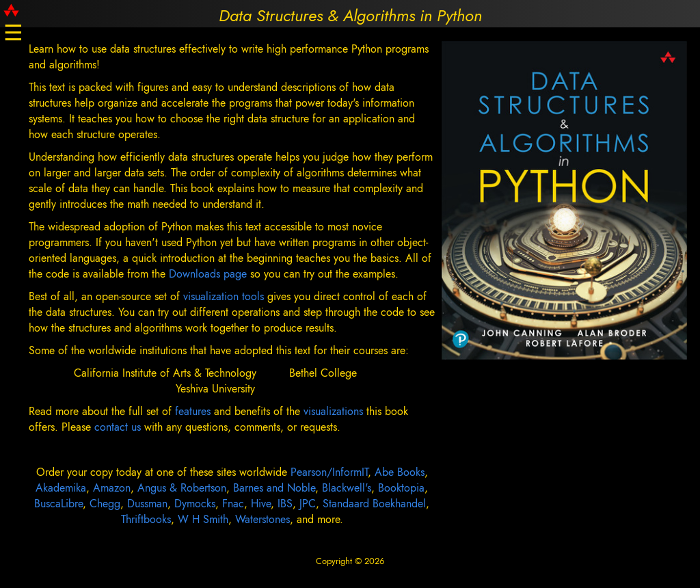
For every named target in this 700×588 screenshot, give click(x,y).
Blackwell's (347, 488)
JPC (308, 504)
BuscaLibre (58, 504)
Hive (261, 504)
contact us (119, 427)
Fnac (233, 504)
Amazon (112, 488)
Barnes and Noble (274, 488)
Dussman (147, 504)
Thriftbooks (146, 519)
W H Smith (203, 519)
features (194, 411)
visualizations (335, 411)
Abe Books (400, 472)
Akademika (61, 488)
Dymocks (195, 504)
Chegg (105, 504)
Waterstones (262, 519)
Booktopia (401, 488)
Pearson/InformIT (329, 472)
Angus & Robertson (182, 488)
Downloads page (208, 274)
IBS (285, 504)
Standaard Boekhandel (374, 504)
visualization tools (224, 296)
